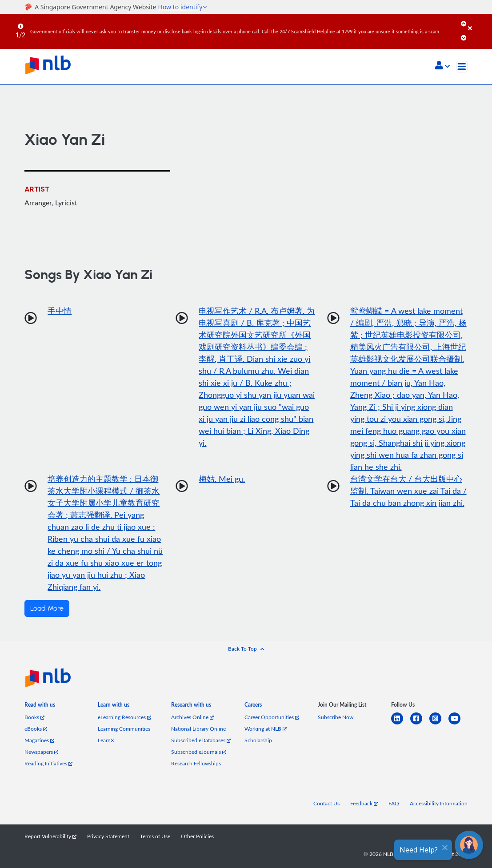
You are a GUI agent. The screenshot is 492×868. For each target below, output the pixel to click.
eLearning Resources (124, 717)
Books (34, 717)
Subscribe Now (336, 717)
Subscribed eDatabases (201, 740)
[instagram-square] (439, 724)
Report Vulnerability (50, 836)
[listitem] (40, 707)
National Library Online (198, 728)
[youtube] (458, 724)
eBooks (36, 728)
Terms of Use (155, 836)
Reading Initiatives (48, 763)
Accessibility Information (439, 803)
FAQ (394, 803)
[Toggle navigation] (462, 67)
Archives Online (192, 717)
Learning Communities (124, 728)
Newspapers (41, 752)
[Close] (478, 22)
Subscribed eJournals (199, 752)
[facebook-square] (420, 724)
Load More (47, 608)
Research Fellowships (196, 763)
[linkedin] (401, 724)
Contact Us (326, 803)
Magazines (39, 740)
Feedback (364, 803)
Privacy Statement (108, 836)
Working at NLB (266, 728)
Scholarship (258, 740)
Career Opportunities (272, 717)
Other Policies (197, 836)
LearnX (106, 740)
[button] (442, 66)
